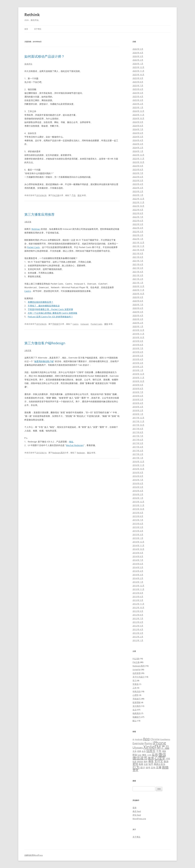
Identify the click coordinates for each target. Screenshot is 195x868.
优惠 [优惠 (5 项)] (139, 751)
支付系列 (136, 706)
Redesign (81, 453)
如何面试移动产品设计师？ (44, 56)
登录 (135, 808)
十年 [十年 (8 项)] (159, 751)
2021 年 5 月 (138, 268)
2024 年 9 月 (138, 122)
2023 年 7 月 (138, 173)
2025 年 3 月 (138, 100)
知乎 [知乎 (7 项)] (151, 764)
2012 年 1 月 (138, 640)
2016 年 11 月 (138, 465)
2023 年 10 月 (138, 162)
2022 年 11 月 (138, 202)
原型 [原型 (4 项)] (140, 755)
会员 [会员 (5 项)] (144, 751)
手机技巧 (56, 324)
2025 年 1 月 (138, 107)
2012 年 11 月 (138, 604)
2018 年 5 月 (138, 399)
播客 (106, 324)
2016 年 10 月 (138, 469)
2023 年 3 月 (138, 188)
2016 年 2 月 (138, 494)
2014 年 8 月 (138, 556)
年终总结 (136, 691)
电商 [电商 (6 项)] (141, 764)
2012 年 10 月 (138, 607)
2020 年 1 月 (138, 326)
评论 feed (137, 815)
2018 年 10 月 (138, 381)
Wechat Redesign (75, 445)
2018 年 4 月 (138, 403)
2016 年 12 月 (138, 461)
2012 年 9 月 (138, 611)
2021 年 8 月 (138, 257)
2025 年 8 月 (138, 82)
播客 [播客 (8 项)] (151, 761)
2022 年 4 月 (138, 228)
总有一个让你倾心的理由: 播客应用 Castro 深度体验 (52, 313)
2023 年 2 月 (138, 191)
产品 (74, 195)
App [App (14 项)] (146, 739)
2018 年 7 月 (138, 392)
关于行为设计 (138, 677)
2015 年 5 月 (138, 527)
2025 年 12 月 (138, 67)
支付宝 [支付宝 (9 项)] (159, 761)
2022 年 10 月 (138, 206)
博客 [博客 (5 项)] (164, 751)
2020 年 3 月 (138, 319)
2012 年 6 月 (138, 622)
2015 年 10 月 (138, 509)
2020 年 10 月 (138, 294)
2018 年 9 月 (138, 385)
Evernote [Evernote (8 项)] (138, 743)
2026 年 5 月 (138, 49)
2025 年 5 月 (138, 93)
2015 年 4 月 (138, 531)
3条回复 (28, 222)
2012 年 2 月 (138, 637)
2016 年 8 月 (138, 476)
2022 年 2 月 (138, 235)
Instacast (85, 324)
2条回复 (28, 350)
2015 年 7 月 (138, 520)
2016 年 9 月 (138, 472)
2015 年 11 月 (138, 505)
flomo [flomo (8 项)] (148, 743)
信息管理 (136, 673)
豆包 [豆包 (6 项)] (153, 767)
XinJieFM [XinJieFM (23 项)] (152, 747)
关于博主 (38, 29)
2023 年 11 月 (138, 158)
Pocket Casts (33, 247)
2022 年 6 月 (138, 221)
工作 (135, 688)
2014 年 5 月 (138, 567)
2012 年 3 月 (138, 633)
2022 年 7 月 (138, 217)
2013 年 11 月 (138, 589)
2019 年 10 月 (138, 337)
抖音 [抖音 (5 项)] (135, 762)
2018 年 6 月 (138, 396)
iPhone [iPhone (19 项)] (159, 743)
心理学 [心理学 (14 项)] (160, 758)
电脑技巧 (136, 717)
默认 (135, 721)
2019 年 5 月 (138, 356)
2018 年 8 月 (138, 388)
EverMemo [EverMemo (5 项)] (165, 739)
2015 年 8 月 (138, 516)
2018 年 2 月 (138, 410)
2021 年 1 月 (138, 283)
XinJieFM (136, 670)
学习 (135, 680)
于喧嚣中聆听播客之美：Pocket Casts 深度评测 (50, 309)
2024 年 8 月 (138, 126)
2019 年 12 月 (138, 330)
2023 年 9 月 (138, 166)
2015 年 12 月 (138, 502)
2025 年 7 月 (138, 85)
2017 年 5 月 (138, 443)
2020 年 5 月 (138, 312)
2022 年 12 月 (138, 199)
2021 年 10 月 (138, 250)
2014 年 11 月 (138, 545)
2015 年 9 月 (138, 513)
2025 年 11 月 (138, 71)
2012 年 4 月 (138, 629)
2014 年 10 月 (138, 549)
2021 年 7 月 (138, 261)
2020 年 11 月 (138, 290)
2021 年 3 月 (138, 275)
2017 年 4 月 (138, 447)
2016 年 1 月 (138, 498)
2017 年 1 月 (138, 458)
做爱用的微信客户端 (44, 361)
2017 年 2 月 (138, 454)
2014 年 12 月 (138, 542)
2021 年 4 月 (138, 272)
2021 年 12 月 (138, 242)
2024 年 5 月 (138, 137)
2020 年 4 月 (138, 315)
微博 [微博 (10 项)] (151, 758)
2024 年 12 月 (138, 111)
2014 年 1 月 (138, 582)
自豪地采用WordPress (34, 855)
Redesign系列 (58, 453)
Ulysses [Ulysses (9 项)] (138, 748)
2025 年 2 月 (138, 104)
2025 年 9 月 (138, 78)
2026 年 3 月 (138, 56)
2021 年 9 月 (138, 253)
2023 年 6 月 (138, 177)
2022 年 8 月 (138, 213)
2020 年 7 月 (138, 304)
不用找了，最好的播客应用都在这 (44, 306)
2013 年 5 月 (138, 600)
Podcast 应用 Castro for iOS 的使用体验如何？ (50, 317)
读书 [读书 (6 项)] (148, 767)
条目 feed (137, 811)
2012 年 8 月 (138, 615)
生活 (135, 710)
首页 (26, 29)
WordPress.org (139, 819)
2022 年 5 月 (138, 224)
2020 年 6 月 (138, 308)
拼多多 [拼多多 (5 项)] (140, 762)
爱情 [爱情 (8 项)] (135, 764)
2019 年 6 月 (138, 352)
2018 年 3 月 (138, 407)
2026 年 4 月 (138, 53)
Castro (28, 291)
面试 (80, 195)
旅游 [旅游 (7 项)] (166, 761)
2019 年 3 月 (138, 363)
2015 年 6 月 (138, 524)
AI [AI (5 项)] (133, 739)
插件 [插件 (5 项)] (146, 762)
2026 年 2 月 (138, 60)
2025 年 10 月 (138, 75)
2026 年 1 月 (138, 64)
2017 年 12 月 (138, 418)
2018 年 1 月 (138, 414)
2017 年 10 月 (138, 425)
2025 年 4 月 (138, 96)
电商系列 (136, 713)
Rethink (32, 15)
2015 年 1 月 (138, 538)
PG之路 (136, 659)
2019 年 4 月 (138, 359)
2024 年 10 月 (138, 118)
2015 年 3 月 (138, 534)
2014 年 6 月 (138, 564)
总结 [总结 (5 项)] (168, 758)
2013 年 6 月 (138, 597)
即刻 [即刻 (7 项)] (135, 755)
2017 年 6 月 (138, 440)
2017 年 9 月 (138, 429)
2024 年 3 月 (138, 144)
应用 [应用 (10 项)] (155, 755)
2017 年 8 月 (138, 432)
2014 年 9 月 (138, 553)
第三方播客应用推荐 (39, 214)
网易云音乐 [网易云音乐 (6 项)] (160, 764)
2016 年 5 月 (138, 487)
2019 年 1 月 (138, 370)
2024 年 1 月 (138, 151)
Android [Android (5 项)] (139, 739)
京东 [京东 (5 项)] (135, 751)
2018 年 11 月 (138, 377)
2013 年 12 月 (138, 586)
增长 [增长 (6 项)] (144, 755)
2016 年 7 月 (138, 480)
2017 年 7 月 (138, 436)
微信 (89, 453)
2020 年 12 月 (138, 286)
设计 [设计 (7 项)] (143, 767)
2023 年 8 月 (138, 169)
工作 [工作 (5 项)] (149, 755)
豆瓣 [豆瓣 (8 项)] (159, 767)
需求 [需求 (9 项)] (135, 770)
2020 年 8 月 (138, 301)
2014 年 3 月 (138, 575)
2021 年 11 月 (138, 246)
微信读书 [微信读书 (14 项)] (140, 758)
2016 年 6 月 (138, 483)
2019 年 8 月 (138, 345)
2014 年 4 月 (138, 571)
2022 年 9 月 (138, 210)
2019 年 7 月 (138, 348)
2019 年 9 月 (138, 341)
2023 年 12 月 (138, 155)
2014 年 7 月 (138, 560)
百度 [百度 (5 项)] (146, 764)
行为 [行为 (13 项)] (136, 767)
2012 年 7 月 (138, 618)
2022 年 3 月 (138, 231)
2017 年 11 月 (138, 421)
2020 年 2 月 (138, 323)
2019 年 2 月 (138, 367)
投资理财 (136, 702)
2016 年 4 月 (138, 491)
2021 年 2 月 (138, 279)
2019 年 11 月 (138, 334)
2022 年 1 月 (138, 239)
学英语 (136, 684)
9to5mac (36, 229)
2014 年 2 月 (138, 578)
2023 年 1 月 (138, 195)
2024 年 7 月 (138, 129)
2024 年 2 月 (138, 148)
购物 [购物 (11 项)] (165, 767)
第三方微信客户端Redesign (45, 343)
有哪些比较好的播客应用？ (41, 302)
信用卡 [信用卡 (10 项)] (151, 751)
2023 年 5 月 (138, 180)
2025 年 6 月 (138, 89)
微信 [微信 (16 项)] (162, 754)
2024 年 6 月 (138, 133)
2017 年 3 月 (138, 451)
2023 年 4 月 (138, 184)
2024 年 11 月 (138, 115)
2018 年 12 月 (138, 374)
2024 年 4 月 (138, 140)
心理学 (136, 695)
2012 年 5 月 (138, 626)
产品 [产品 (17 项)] (165, 747)
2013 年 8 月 (138, 593)
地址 (71, 442)
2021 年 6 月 (138, 264)
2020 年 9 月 (138, 297)
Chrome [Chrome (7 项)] (155, 739)
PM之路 (56, 195)
